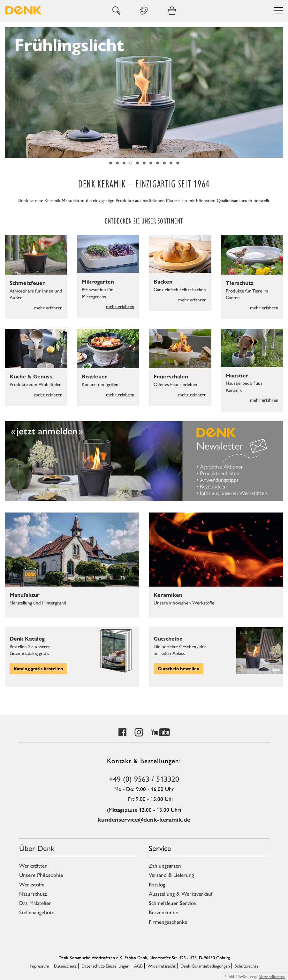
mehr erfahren (48, 307)
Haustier (237, 376)
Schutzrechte (247, 966)
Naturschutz (33, 893)
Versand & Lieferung (171, 875)
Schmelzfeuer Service (172, 903)
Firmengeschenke (168, 922)
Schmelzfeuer (27, 283)
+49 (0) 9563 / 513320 (144, 779)
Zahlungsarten (165, 865)
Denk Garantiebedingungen (205, 966)
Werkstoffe (32, 884)
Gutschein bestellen (178, 669)
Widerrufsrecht (162, 966)
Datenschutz (65, 966)
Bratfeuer (95, 377)
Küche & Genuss (31, 377)
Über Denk (37, 848)
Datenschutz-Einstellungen (105, 966)
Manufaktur (25, 595)
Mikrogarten (98, 282)
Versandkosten (272, 976)
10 (171, 163)
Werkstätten (33, 865)
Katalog (157, 884)
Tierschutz (240, 283)
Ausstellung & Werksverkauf (181, 893)
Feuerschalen (171, 377)
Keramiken (168, 595)
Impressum (39, 966)
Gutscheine (168, 639)
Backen (163, 282)
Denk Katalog (27, 639)
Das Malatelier (35, 903)
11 (178, 163)
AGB (138, 966)
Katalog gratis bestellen (38, 669)
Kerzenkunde (163, 912)
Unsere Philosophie (41, 875)
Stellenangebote (37, 912)
